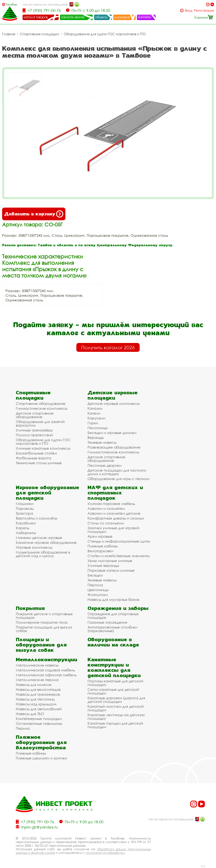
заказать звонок (73, 17)
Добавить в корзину (34, 214)
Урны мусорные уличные (110, 561)
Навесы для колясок (34, 685)
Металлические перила (37, 680)
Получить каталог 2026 (108, 347)
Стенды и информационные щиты (119, 541)
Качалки (95, 408)
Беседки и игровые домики (112, 433)
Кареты (22, 528)
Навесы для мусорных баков (113, 599)
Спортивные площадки (39, 34)
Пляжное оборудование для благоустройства (41, 742)
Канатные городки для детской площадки (115, 725)
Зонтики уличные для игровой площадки (113, 530)
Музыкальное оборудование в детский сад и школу (43, 554)
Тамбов (11, 4)
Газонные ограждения (107, 622)
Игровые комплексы (34, 547)
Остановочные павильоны (39, 723)
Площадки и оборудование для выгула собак (41, 645)
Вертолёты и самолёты (36, 518)
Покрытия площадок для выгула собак (44, 629)
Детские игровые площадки (113, 395)
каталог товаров (36, 17)
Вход (189, 10)
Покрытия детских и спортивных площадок (44, 616)
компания (122, 17)
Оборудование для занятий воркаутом (40, 423)
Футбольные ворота (34, 458)
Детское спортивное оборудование (35, 415)
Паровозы (25, 508)
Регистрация (204, 10)
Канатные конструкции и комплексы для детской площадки (114, 667)
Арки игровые (100, 536)
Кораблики (26, 523)
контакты (145, 17)
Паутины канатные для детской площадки (115, 683)
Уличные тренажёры (34, 430)
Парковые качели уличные (111, 570)
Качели (94, 413)
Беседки (95, 575)
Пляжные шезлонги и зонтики (41, 758)
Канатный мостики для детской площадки (116, 708)
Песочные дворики (104, 465)
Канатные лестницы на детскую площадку (116, 717)
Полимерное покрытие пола (42, 622)
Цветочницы (98, 590)
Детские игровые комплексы (114, 403)
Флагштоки (98, 595)
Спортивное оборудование (41, 403)
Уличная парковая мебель (111, 504)
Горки (93, 423)
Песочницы (98, 428)
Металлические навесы (37, 665)
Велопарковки (100, 551)
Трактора (24, 513)
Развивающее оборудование (114, 447)
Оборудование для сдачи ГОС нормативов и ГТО (105, 34)
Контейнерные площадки (39, 719)
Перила (23, 728)
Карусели (96, 418)
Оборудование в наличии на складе (113, 642)
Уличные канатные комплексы (43, 448)
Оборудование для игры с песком (119, 479)
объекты (101, 17)
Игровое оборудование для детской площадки (47, 493)
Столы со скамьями (106, 523)
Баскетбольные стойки (36, 453)
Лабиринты (26, 533)
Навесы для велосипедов (38, 689)
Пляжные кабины (103, 546)
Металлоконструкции (47, 659)
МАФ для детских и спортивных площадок (115, 493)
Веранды (96, 437)
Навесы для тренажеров (38, 694)
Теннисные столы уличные (39, 463)
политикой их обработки (105, 853)
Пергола (95, 585)
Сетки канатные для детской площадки (113, 691)
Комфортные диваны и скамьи (116, 518)
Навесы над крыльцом (36, 704)
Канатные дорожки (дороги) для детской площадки (116, 700)
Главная (9, 34)
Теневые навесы (102, 442)
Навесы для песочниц (35, 699)
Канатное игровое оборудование (46, 542)
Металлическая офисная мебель (46, 675)
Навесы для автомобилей (39, 709)
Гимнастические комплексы (42, 408)
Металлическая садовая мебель (45, 670)
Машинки (25, 504)
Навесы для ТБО (30, 714)
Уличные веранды (103, 565)
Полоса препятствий (34, 435)
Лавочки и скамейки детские (114, 513)
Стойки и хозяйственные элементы (119, 556)
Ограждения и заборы (118, 608)
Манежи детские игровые (39, 538)
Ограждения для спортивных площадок (113, 616)
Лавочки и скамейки (106, 508)
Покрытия (30, 608)
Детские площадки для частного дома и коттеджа (117, 472)
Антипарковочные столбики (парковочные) (112, 629)
